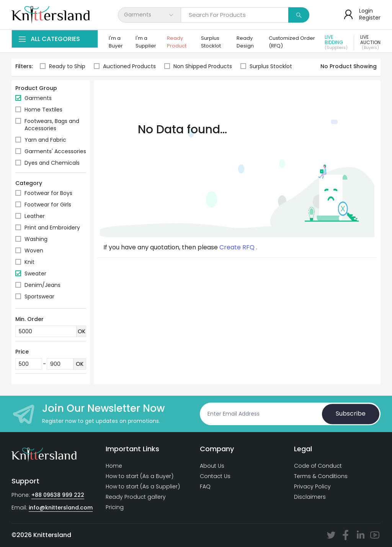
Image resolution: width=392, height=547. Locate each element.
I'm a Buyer (116, 42)
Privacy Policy (312, 486)
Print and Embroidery (52, 228)
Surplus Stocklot (211, 42)
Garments (38, 98)
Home (114, 466)
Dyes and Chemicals (52, 163)
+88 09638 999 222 (58, 495)
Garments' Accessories (55, 151)
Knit (29, 262)
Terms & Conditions (321, 476)
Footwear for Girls (48, 205)
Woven (34, 251)
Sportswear (39, 296)
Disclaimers (310, 497)
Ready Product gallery (136, 497)
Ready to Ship (63, 66)
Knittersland (52, 535)
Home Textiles (43, 110)
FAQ (205, 486)
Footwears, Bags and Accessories (52, 125)
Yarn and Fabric (45, 140)
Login (366, 11)
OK (82, 331)
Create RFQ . (238, 247)
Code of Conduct (318, 466)
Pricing (115, 507)
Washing (36, 239)
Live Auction (370, 43)
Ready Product (177, 42)
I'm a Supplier (146, 42)
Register (370, 18)
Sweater (35, 273)
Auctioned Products (125, 66)
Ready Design (245, 42)
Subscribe (351, 414)
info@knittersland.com (61, 508)
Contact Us (215, 476)
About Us (212, 466)
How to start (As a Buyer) (140, 476)
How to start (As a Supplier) (143, 486)
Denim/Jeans (42, 285)
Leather (35, 216)
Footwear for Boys (48, 193)
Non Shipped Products (198, 66)
